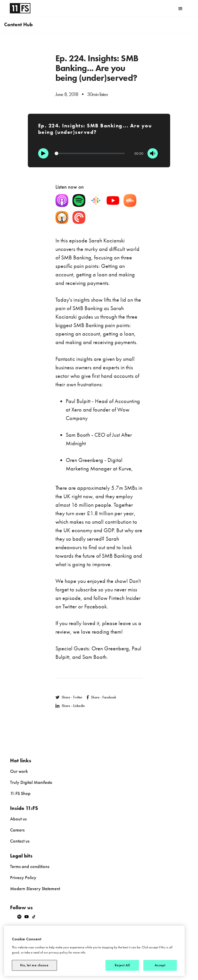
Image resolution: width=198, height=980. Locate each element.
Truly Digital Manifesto (31, 782)
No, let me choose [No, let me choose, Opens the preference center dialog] (34, 965)
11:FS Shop (20, 793)
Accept (160, 965)
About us (18, 819)
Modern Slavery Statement (35, 889)
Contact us (20, 841)
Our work (19, 771)
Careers (17, 830)
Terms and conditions (30, 866)
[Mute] (153, 153)
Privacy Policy (23, 877)
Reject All (122, 965)
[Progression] (90, 153)
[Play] (43, 153)
